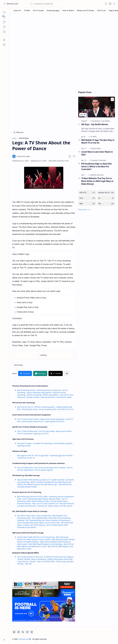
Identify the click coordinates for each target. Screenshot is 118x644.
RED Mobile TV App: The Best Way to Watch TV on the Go (98, 141)
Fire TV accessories (25, 434)
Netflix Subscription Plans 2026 (60, 559)
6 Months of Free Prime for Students (59, 557)
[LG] (106, 198)
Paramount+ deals (64, 397)
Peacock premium (48, 397)
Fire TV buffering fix (25, 468)
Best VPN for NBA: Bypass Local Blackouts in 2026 (46, 545)
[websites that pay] (97, 175)
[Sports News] (96, 148)
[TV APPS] (93, 137)
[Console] (95, 160)
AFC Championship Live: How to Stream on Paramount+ (48, 520)
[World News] (19, 365)
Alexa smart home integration (52, 419)
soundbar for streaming (43, 443)
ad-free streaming (34, 395)
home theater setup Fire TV (33, 421)
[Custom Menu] (4, 27)
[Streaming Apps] (53, 10)
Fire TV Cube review (47, 431)
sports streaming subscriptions (39, 393)
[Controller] (102, 160)
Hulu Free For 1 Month (27, 561)
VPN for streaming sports (45, 407)
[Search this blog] (46, 4)
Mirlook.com (12, 4)
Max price (22, 397)
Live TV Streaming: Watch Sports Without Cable (41, 499)
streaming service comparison (49, 390)
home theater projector (63, 443)
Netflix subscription (50, 395)
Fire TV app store (42, 455)
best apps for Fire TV (26, 455)
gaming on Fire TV (41, 434)
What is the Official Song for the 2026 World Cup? (37, 484)
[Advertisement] (64, 35)
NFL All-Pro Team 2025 (26, 516)
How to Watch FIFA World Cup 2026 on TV (34, 480)
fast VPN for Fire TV (66, 409)
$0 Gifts (21, 564)
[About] (4, 40)
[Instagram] (18, 632)
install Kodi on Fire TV (26, 458)
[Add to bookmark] (112, 99)
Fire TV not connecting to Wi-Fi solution (50, 468)
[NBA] (87, 204)
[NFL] (106, 204)
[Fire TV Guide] (38, 10)
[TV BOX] (27, 10)
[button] (4, 4)
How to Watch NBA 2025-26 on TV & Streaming (36, 537)
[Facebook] (14, 632)
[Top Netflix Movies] (109, 121)
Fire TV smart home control (28, 419)
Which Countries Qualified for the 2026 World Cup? (51, 482)
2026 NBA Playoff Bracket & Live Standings (45, 544)
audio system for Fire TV (55, 421)
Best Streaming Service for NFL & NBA (32, 497)
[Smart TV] (17, 10)
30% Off (28, 564)
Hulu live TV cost (66, 395)
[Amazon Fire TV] (106, 193)
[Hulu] (87, 198)
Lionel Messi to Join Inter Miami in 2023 (97, 153)
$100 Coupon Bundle (65, 561)
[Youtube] (27, 632)
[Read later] (70, 156)
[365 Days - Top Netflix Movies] (97, 107)
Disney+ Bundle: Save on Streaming (32, 559)
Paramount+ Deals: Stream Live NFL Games (55, 506)
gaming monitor (24, 446)
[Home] (4, 12)
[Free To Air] (101, 10)
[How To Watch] (68, 10)
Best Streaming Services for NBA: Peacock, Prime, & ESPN (43, 538)
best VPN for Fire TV (25, 407)
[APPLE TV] (87, 193)
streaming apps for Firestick (61, 455)
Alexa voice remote (64, 431)
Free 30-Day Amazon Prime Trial (30, 557)
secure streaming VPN (48, 409)
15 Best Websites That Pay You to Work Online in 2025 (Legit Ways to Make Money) (97, 181)
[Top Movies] (97, 121)
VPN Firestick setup (30, 409)
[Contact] (4, 45)
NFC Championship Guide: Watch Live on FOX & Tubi (39, 523)
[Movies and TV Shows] (86, 10)
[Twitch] (32, 632)
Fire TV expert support (44, 470)
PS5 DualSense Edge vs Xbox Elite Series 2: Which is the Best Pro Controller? (97, 167)
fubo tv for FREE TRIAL (46, 561)
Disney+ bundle (33, 397)
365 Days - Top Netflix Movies (95, 124)
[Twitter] (23, 632)
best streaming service (26, 390)
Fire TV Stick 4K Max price (27, 431)
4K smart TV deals (24, 443)
